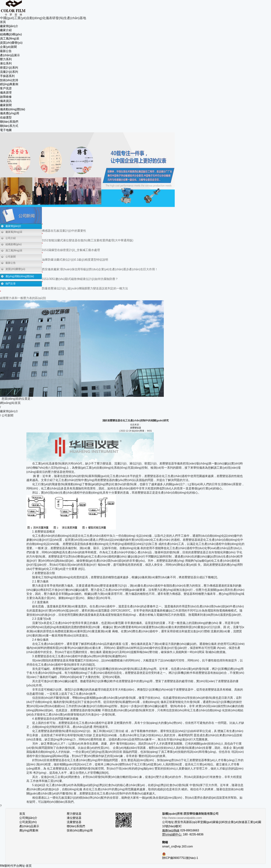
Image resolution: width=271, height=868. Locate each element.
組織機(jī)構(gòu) (11, 34)
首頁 (3, 22)
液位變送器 (74, 818)
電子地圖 (6, 130)
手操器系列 (7, 76)
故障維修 (6, 97)
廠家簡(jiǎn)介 (9, 26)
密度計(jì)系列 (9, 68)
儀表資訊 (6, 101)
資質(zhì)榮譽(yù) (11, 43)
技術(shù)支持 (9, 80)
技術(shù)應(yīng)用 (80, 830)
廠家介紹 (6, 30)
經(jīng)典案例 (9, 84)
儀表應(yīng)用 (10, 113)
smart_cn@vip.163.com (177, 846)
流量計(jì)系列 (9, 72)
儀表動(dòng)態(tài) (13, 109)
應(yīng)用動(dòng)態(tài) (20, 276)
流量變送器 (74, 822)
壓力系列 (6, 59)
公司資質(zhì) (28, 822)
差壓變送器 (136, 428)
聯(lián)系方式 (9, 126)
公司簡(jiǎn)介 (28, 818)
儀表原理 (6, 93)
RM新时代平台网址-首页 (16, 866)
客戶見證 (6, 88)
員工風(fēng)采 (10, 38)
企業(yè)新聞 (8, 47)
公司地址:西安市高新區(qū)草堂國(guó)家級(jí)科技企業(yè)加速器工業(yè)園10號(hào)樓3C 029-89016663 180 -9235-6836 (212, 826)
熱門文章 (11, 284)
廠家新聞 (6, 105)
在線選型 (6, 117)
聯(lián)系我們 (9, 122)
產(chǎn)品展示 (10, 55)
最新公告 (6, 51)
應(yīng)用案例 (29, 830)
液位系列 (6, 63)
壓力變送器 (74, 814)
